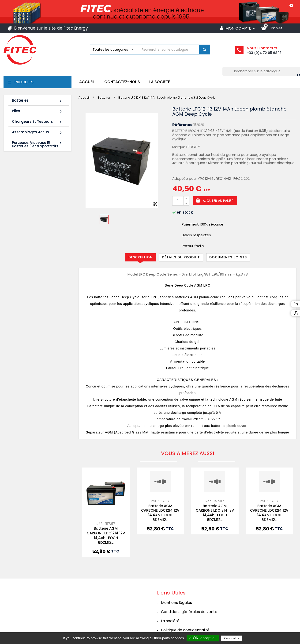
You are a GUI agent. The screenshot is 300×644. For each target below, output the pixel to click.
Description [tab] (141, 257)
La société (160, 82)
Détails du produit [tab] (181, 257)
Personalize (232, 638)
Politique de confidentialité (185, 630)
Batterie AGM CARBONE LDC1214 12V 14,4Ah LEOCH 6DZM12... (106, 535)
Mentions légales (176, 603)
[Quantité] (178, 201)
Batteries (37, 101)
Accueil (87, 82)
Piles (37, 111)
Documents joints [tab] (228, 257)
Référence (182, 125)
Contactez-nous (122, 82)
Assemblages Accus (37, 132)
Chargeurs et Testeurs (37, 122)
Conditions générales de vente (189, 612)
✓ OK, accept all (203, 638)
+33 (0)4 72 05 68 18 (264, 53)
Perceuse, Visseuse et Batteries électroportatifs (37, 144)
